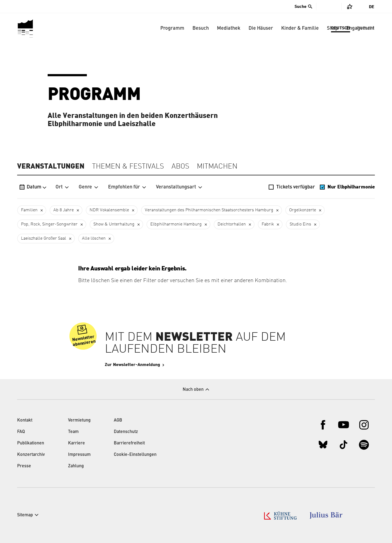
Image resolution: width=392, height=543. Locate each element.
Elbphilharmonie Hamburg (176, 224)
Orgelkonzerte (303, 210)
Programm (172, 28)
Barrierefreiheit (129, 443)
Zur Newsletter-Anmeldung (149, 365)
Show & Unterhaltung (114, 224)
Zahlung (76, 466)
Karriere (76, 443)
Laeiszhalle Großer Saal (44, 239)
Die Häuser (261, 28)
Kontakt (25, 420)
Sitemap (25, 515)
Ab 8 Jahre (64, 210)
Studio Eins (300, 224)
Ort (62, 187)
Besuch (201, 28)
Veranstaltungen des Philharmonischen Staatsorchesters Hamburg (209, 210)
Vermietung (79, 420)
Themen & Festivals (128, 167)
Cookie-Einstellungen (135, 455)
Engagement (360, 28)
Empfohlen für (127, 187)
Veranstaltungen (51, 166)
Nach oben (193, 390)
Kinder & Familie (300, 28)
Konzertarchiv (31, 455)
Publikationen (31, 443)
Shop (333, 28)
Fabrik (268, 224)
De (372, 7)
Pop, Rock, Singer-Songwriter (49, 224)
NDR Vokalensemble (109, 210)
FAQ (21, 432)
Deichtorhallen (232, 224)
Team (73, 432)
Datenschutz (126, 432)
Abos (180, 167)
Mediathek (229, 28)
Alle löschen (94, 239)
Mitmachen (217, 167)
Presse (24, 466)
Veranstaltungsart (179, 187)
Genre (88, 187)
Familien (29, 210)
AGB (118, 420)
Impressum (79, 455)
